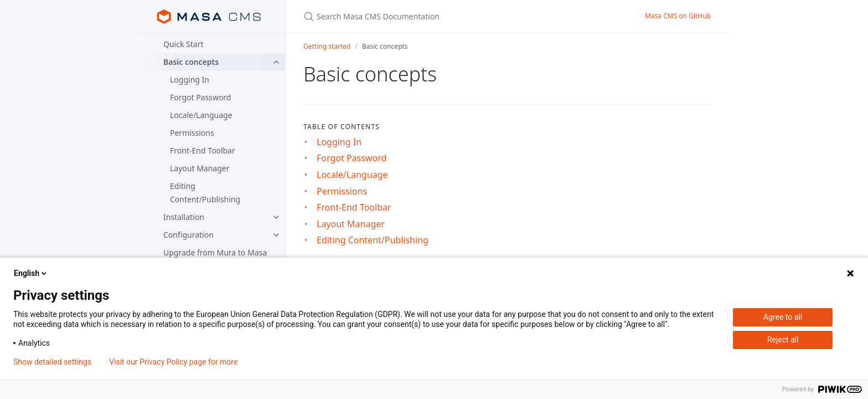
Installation (184, 217)
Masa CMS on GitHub (678, 16)
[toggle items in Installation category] (276, 217)
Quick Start (183, 44)
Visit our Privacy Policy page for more (173, 362)
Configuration (188, 235)
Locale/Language (201, 115)
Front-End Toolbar (203, 150)
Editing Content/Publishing (205, 193)
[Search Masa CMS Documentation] (434, 16)
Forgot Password (200, 97)
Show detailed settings (52, 362)
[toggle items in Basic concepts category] (276, 62)
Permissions (192, 133)
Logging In (190, 80)
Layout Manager (200, 168)
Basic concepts (191, 62)
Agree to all (783, 317)
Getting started (327, 46)
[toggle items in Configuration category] (276, 235)
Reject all (783, 340)
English (31, 273)
